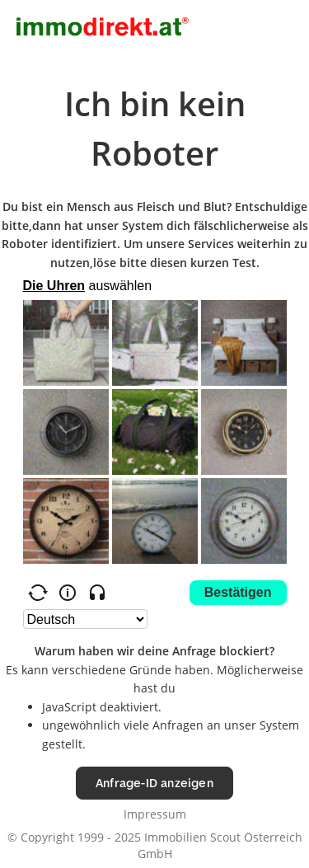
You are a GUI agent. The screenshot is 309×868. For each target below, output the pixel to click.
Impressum (155, 814)
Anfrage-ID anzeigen (154, 783)
